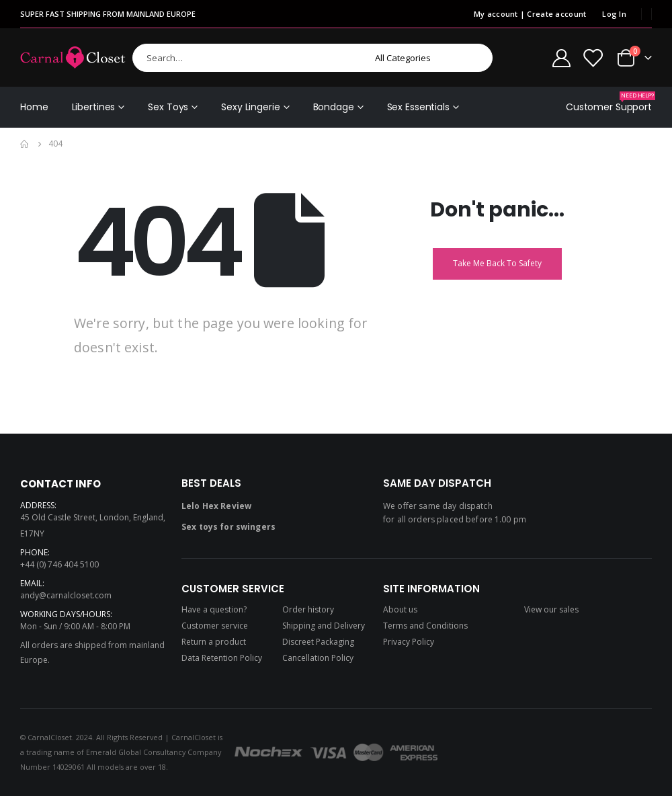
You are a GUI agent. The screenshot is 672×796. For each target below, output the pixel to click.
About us (400, 609)
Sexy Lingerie (250, 107)
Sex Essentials (418, 107)
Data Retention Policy (222, 658)
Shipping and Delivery (324, 626)
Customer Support (609, 103)
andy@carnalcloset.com (66, 595)
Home (34, 107)
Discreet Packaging (318, 642)
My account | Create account (530, 14)
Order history (308, 609)
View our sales (551, 609)
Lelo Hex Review (216, 506)
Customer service (215, 626)
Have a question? (214, 609)
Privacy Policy (409, 642)
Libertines (94, 107)
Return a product (214, 642)
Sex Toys (168, 107)
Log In (614, 14)
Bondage (334, 107)
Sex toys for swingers (228, 527)
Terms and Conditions (425, 626)
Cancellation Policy (318, 658)
